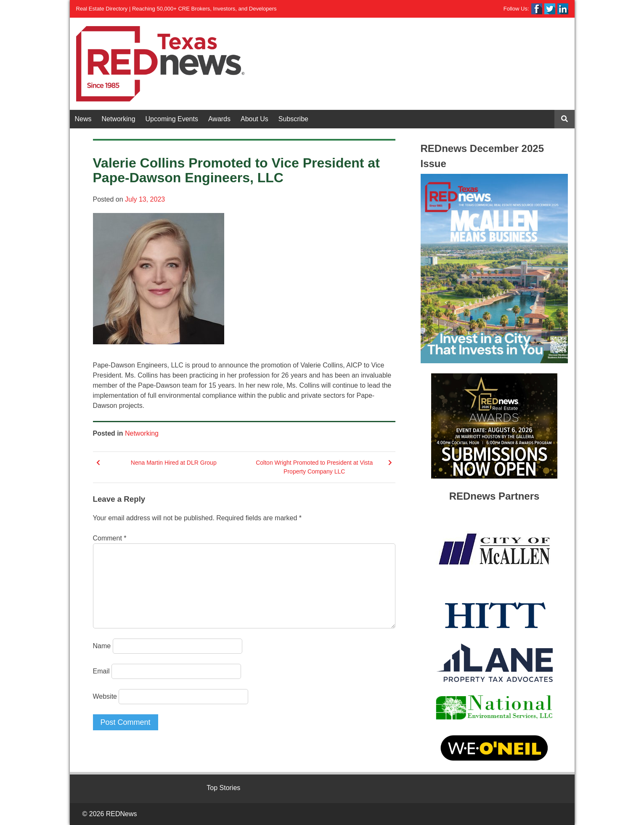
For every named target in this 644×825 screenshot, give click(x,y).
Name (102, 646)
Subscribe (293, 119)
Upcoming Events (172, 119)
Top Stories (223, 788)
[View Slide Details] (494, 269)
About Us (254, 119)
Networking (119, 119)
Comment (110, 538)
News (83, 119)
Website (105, 696)
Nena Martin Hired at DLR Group (174, 463)
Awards (219, 119)
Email (101, 671)
